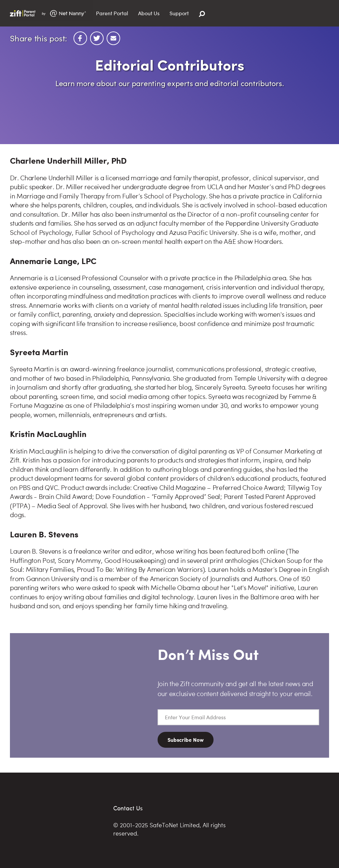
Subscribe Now (186, 740)
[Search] (202, 14)
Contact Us (128, 808)
